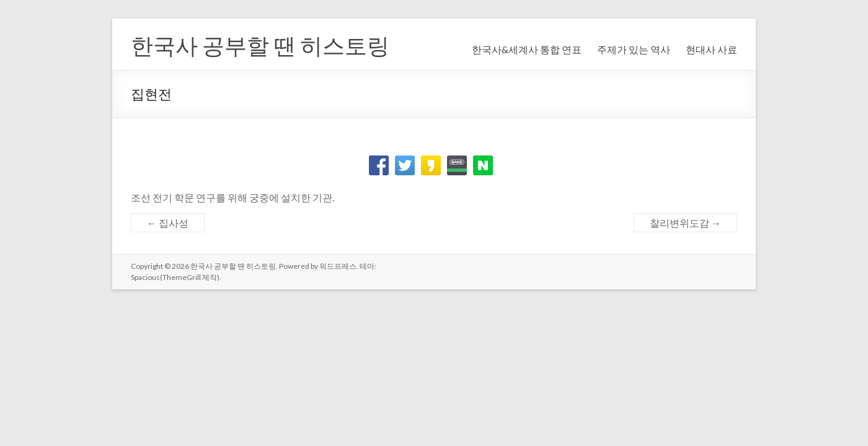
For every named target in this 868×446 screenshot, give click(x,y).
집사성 (168, 223)
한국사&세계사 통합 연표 (527, 49)
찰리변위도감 (685, 223)
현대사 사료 (711, 49)
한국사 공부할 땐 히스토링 (260, 45)
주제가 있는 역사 (634, 49)
